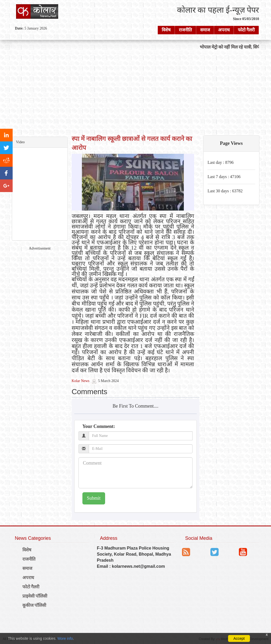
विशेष (166, 30)
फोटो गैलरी (246, 30)
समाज (205, 30)
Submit (94, 498)
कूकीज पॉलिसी (34, 605)
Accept (239, 638)
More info (65, 638)
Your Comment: (99, 426)
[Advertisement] (136, 92)
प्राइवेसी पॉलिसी (35, 596)
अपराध (224, 30)
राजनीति (185, 30)
